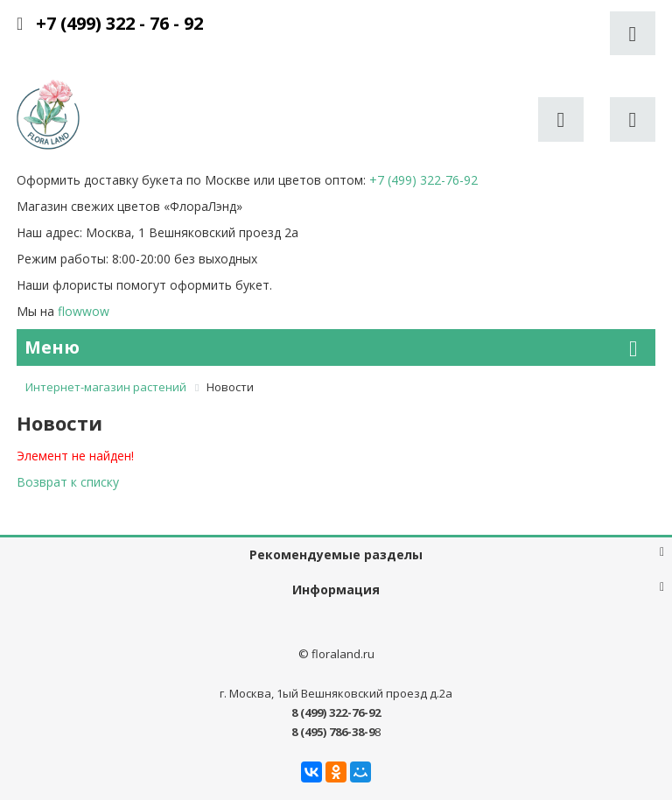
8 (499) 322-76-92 (336, 712)
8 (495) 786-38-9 (333, 732)
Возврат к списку (68, 482)
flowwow (84, 311)
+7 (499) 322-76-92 (423, 180)
